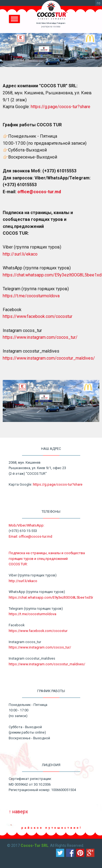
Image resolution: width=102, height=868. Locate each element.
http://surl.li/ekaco (20, 254)
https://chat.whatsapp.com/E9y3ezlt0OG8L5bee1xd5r (51, 597)
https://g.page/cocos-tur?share (61, 107)
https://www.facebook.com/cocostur (38, 316)
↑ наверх (18, 811)
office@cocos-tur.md (39, 192)
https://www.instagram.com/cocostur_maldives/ (49, 358)
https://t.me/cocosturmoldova (31, 296)
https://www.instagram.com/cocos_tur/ (40, 337)
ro (99, 3)
